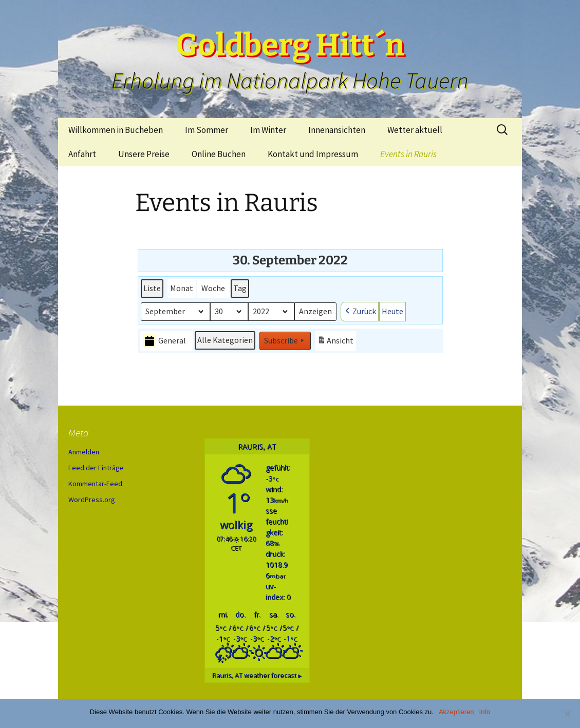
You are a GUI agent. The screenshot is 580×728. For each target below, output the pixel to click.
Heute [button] (392, 311)
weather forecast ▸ (257, 675)
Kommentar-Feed (95, 484)
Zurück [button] (360, 312)
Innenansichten (337, 130)
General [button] (164, 341)
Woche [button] (213, 288)
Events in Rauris (408, 154)
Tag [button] (240, 288)
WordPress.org (92, 500)
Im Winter (268, 130)
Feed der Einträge (96, 468)
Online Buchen (219, 154)
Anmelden (84, 452)
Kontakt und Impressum (313, 154)
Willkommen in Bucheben (116, 130)
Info (485, 712)
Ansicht (336, 342)
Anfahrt (82, 154)
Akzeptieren (456, 712)
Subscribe (285, 341)
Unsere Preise (144, 154)
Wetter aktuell (415, 130)
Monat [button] (182, 288)
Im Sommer (207, 130)
